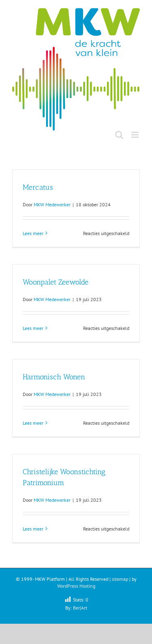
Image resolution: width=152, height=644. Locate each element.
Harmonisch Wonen (54, 377)
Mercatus (38, 187)
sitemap (120, 579)
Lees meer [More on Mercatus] (33, 233)
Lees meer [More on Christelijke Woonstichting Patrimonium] (33, 529)
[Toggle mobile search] (119, 135)
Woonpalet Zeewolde (56, 282)
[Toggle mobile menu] (136, 135)
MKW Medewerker (52, 204)
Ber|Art (80, 608)
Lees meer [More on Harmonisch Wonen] (33, 423)
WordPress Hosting (76, 586)
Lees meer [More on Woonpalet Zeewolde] (33, 328)
